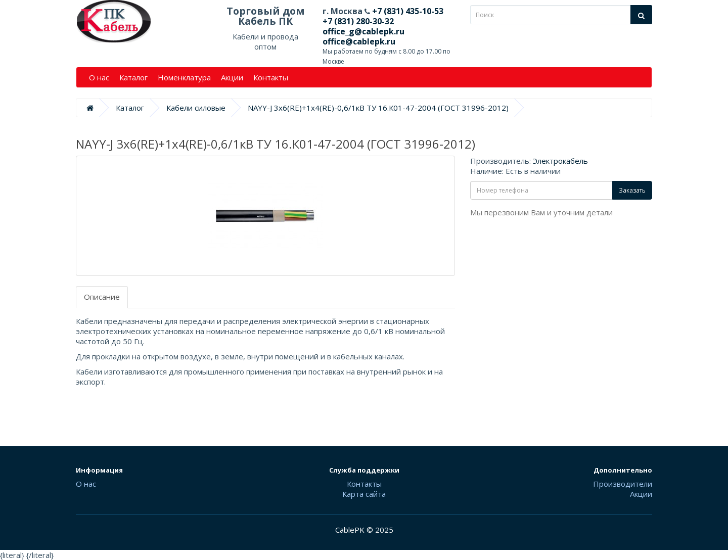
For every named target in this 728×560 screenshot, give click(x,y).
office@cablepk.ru (359, 41)
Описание (102, 297)
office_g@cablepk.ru (363, 31)
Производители (623, 484)
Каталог (133, 77)
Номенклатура (184, 77)
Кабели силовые (196, 108)
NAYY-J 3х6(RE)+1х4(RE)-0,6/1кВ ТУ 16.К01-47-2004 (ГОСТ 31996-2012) (378, 108)
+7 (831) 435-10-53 (407, 11)
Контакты (271, 77)
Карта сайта (364, 494)
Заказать (632, 190)
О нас (99, 77)
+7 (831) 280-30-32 (358, 21)
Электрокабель (560, 161)
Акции (232, 77)
